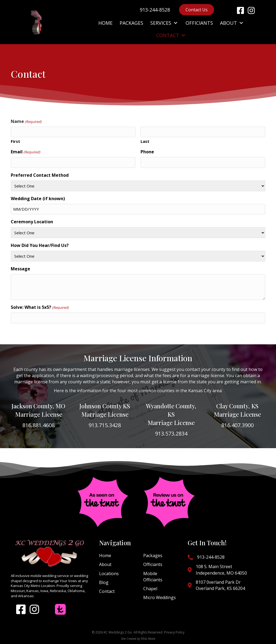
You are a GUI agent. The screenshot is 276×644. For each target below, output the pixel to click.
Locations (109, 574)
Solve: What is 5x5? (40, 307)
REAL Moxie (148, 639)
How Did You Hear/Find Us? (40, 245)
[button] (240, 10)
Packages (153, 555)
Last (145, 141)
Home (105, 555)
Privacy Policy (174, 632)
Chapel (150, 589)
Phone (147, 152)
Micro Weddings (160, 597)
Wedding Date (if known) (38, 199)
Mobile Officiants (153, 577)
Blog (104, 582)
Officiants (153, 564)
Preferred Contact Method (40, 175)
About (105, 564)
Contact (107, 591)
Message (20, 269)
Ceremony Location (32, 222)
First (15, 141)
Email (25, 152)
